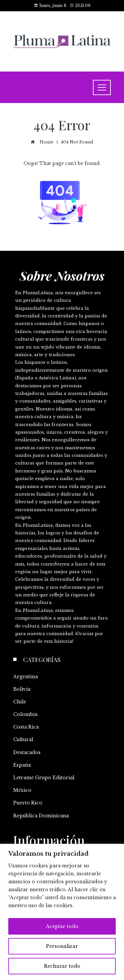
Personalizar (62, 946)
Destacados (27, 752)
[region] (62, 912)
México (22, 790)
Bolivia (22, 689)
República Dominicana (41, 816)
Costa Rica (26, 727)
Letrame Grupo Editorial (44, 778)
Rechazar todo (62, 966)
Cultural (23, 739)
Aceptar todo (62, 926)
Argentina (25, 677)
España (22, 765)
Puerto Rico (28, 803)
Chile (20, 702)
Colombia (25, 714)
